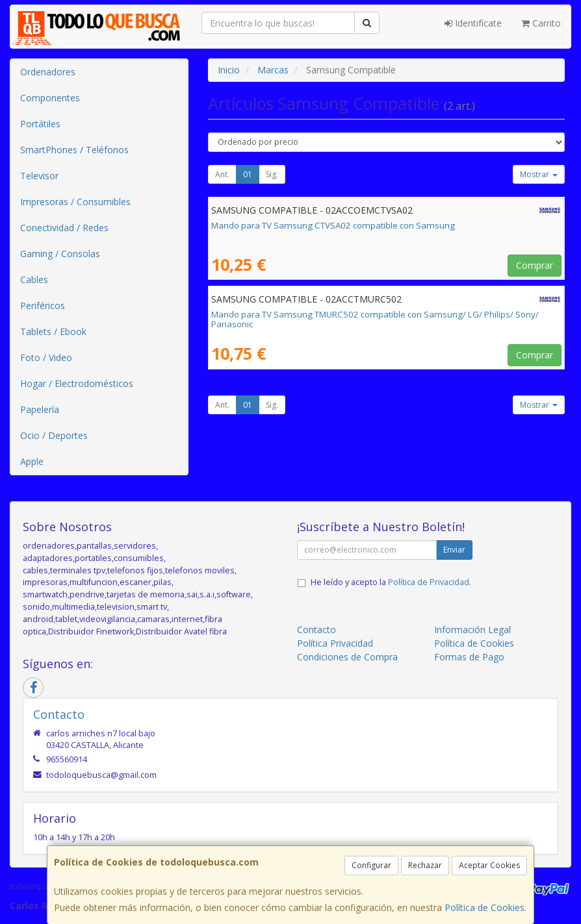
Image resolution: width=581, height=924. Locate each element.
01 (248, 174)
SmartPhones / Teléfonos (74, 150)
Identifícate (473, 23)
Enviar (454, 550)
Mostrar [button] (539, 174)
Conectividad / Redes (64, 228)
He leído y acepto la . (391, 582)
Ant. (222, 174)
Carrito (541, 23)
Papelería (40, 409)
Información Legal (472, 630)
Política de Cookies (484, 907)
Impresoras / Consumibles (75, 202)
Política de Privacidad (429, 582)
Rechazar (425, 865)
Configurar (371, 865)
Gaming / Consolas (60, 254)
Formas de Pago (469, 657)
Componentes (50, 98)
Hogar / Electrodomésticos (77, 383)
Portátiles (40, 124)
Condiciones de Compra (347, 657)
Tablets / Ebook (53, 331)
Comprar (535, 265)
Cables (34, 280)
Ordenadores (48, 72)
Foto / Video (46, 357)
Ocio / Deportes (54, 435)
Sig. (272, 174)
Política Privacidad (335, 643)
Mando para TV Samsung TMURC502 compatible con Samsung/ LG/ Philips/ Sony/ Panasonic (375, 319)
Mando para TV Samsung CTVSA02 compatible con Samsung (333, 225)
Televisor (39, 176)
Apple (32, 461)
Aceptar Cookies (489, 865)
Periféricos (43, 306)
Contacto (316, 630)
